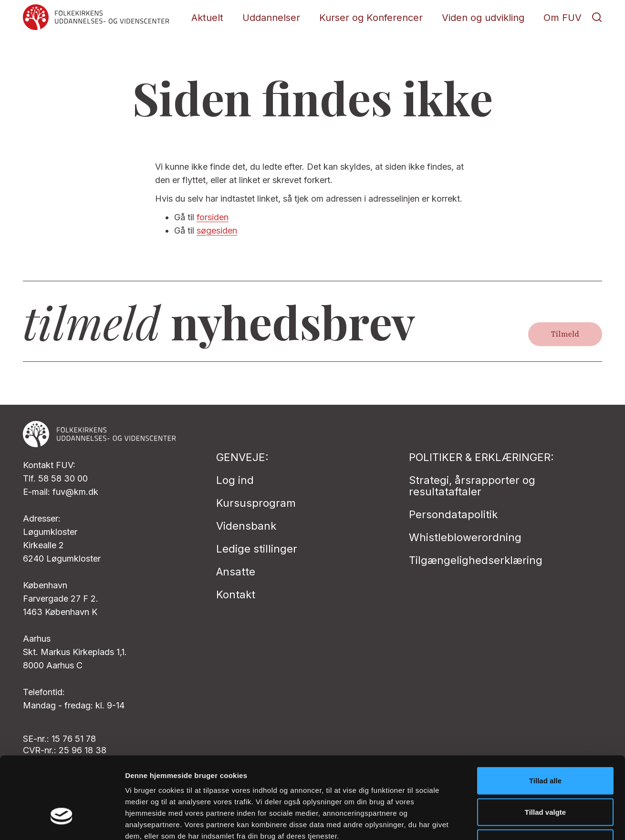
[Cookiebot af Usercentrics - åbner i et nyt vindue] (62, 821)
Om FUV (562, 18)
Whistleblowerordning (465, 537)
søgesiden (217, 230)
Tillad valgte (545, 746)
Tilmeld (565, 334)
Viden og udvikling (483, 18)
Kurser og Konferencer (371, 18)
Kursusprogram (256, 503)
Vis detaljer (496, 821)
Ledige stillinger (257, 549)
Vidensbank (246, 526)
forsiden (213, 217)
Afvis (546, 777)
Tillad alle (545, 715)
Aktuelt (207, 18)
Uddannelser (271, 18)
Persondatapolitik (453, 514)
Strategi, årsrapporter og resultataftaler (472, 486)
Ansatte (236, 572)
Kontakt (236, 594)
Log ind (235, 480)
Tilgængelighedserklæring (476, 560)
